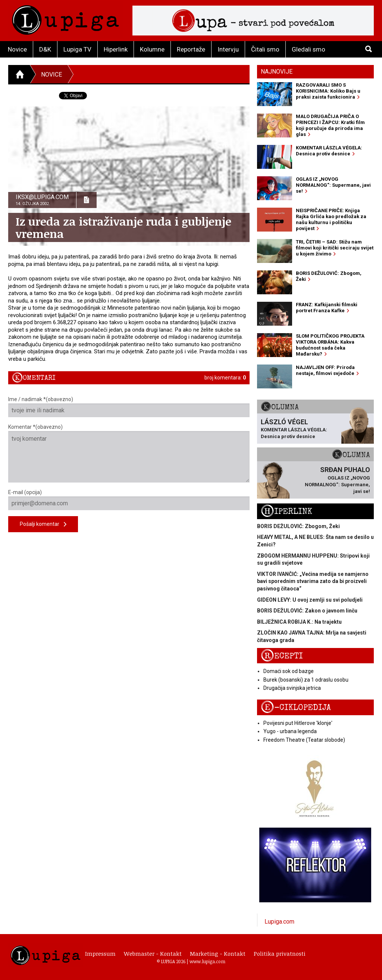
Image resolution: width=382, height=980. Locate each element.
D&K (45, 49)
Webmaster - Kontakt (153, 953)
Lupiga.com (279, 922)
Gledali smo (309, 49)
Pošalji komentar (43, 525)
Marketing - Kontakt (218, 953)
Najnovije (277, 72)
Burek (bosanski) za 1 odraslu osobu (306, 680)
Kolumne (152, 49)
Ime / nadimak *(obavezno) (129, 407)
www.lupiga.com (207, 961)
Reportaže (191, 49)
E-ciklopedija (296, 708)
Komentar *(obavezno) (129, 453)
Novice (17, 49)
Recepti (282, 656)
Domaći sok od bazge (289, 671)
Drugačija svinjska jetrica (292, 688)
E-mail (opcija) (129, 500)
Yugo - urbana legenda (290, 731)
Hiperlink (116, 49)
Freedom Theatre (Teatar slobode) (304, 740)
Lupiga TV (77, 49)
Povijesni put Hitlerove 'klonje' (298, 723)
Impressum (100, 953)
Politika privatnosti (280, 953)
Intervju (228, 49)
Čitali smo (265, 49)
